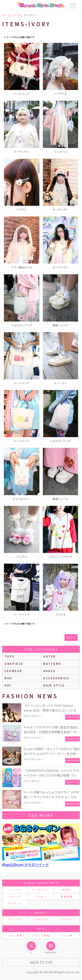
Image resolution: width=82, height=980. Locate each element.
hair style (54, 685)
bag (8, 678)
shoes (49, 671)
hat (8, 685)
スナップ (15, 896)
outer (50, 656)
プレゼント (15, 903)
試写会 (67, 890)
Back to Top (41, 962)
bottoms (52, 664)
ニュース (15, 890)
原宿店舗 (67, 896)
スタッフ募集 (41, 935)
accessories (56, 678)
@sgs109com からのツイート (26, 864)
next (71, 637)
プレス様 (67, 935)
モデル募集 (15, 935)
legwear (13, 671)
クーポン (41, 896)
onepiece (14, 664)
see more (41, 815)
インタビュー (41, 890)
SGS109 (15, 919)
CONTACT (67, 919)
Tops (10, 656)
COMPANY (41, 919)
